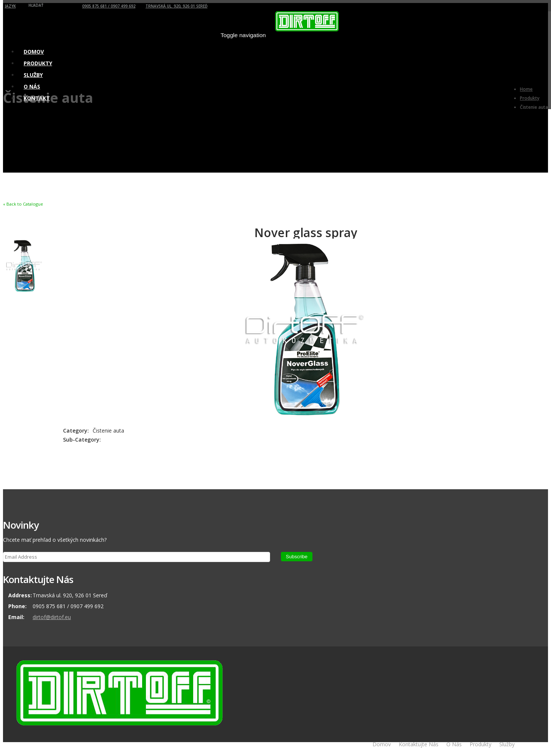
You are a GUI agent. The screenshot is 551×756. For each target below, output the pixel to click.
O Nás (454, 744)
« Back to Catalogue (23, 204)
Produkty (480, 744)
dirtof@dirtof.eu (52, 617)
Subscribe (297, 557)
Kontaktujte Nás (419, 744)
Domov (382, 744)
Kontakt (37, 98)
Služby (507, 744)
